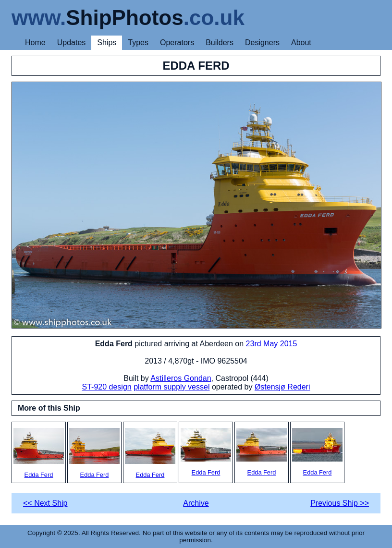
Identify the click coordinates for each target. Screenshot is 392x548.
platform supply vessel (171, 387)
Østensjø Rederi (282, 387)
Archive (196, 503)
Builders (220, 43)
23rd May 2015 (272, 344)
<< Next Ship (45, 503)
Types (138, 43)
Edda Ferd (39, 453)
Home (35, 43)
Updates (72, 43)
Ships (107, 43)
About (301, 43)
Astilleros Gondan (181, 378)
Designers (262, 43)
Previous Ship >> (340, 503)
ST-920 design (107, 387)
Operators (177, 43)
